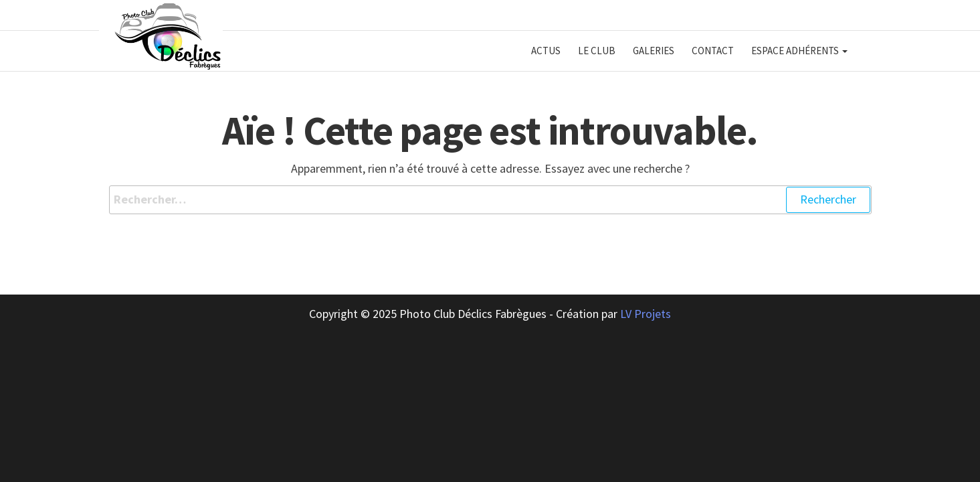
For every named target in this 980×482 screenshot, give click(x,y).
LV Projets (646, 314)
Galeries (654, 51)
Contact (713, 51)
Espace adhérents (799, 51)
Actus (546, 51)
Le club (597, 51)
